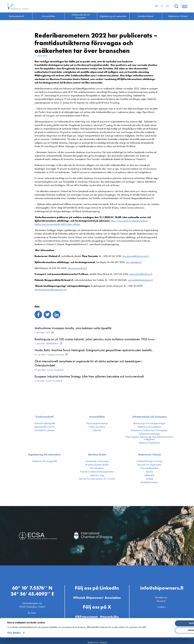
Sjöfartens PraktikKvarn (149, 443)
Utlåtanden (149, 475)
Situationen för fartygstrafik (45, 461)
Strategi (149, 479)
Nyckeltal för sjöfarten (45, 430)
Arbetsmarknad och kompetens (149, 417)
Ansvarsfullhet (97, 417)
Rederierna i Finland (149, 455)
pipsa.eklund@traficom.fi (141, 274)
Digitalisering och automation (45, 455)
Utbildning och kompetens (149, 427)
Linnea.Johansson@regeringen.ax (50, 290)
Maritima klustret (97, 455)
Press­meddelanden (149, 468)
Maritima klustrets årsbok (97, 465)
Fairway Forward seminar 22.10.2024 (97, 479)
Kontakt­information (149, 482)
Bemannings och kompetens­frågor (149, 423)
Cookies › (162, 604)
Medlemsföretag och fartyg (149, 461)
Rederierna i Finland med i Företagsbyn (149, 430)
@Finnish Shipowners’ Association (97, 595)
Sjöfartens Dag (97, 475)
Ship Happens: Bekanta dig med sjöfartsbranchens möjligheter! (149, 438)
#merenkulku (111, 614)
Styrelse (149, 472)
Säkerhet (97, 430)
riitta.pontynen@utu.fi (77, 268)
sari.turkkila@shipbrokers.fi (140, 280)
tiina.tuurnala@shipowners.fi (136, 256)
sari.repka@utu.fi (134, 262)
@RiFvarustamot (86, 614)
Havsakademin (97, 468)
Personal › (162, 598)
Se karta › (32, 610)
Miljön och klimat (97, 427)
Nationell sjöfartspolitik (45, 423)
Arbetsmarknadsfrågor (149, 434)
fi (162, 6)
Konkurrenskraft (45, 417)
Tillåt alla (169, 627)
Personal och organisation (149, 465)
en (168, 6)
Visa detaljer (14, 639)
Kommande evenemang (97, 461)
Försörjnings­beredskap (97, 423)
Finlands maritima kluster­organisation (97, 472)
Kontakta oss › (162, 595)
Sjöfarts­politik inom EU (45, 427)
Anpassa (169, 634)
